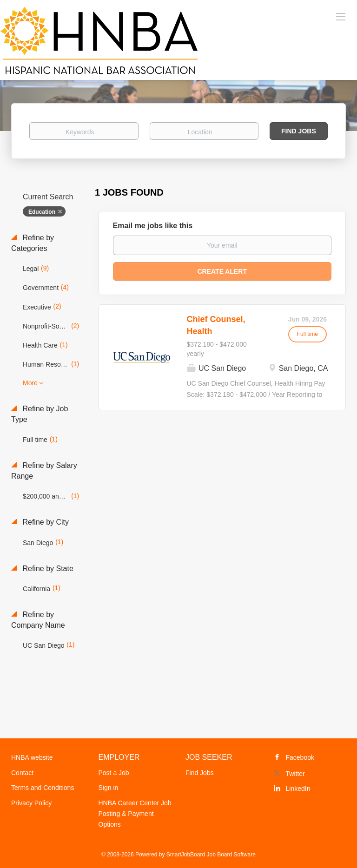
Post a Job (114, 773)
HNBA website (32, 757)
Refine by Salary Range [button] (44, 471)
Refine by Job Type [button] (40, 414)
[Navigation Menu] (341, 16)
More (30, 383)
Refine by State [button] (47, 569)
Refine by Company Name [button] (38, 620)
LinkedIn (298, 789)
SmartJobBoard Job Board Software (211, 855)
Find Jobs (299, 131)
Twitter (295, 774)
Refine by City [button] (45, 522)
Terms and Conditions (43, 788)
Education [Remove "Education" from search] (42, 212)
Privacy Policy (31, 803)
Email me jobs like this (153, 226)
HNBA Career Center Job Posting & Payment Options (135, 814)
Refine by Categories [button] (33, 243)
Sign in (109, 788)
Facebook (300, 757)
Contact (22, 773)
